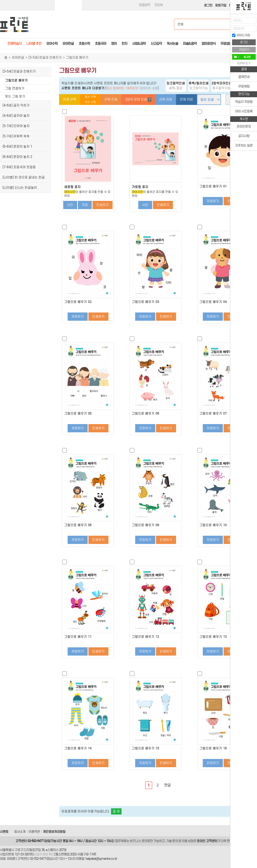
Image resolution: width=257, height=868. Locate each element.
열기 (226, 22)
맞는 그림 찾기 (15, 96)
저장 (85, 205)
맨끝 (168, 785)
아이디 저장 (241, 35)
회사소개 (20, 832)
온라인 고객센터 (207, 841)
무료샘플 (226, 44)
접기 (226, 32)
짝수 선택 (90, 102)
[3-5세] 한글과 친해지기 (45, 57)
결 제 (116, 811)
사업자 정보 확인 (44, 854)
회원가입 (221, 5)
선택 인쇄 (111, 99)
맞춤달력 (144, 5)
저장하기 (213, 201)
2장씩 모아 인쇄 (138, 100)
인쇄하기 (103, 205)
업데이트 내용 (149, 88)
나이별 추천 (34, 44)
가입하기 (244, 50)
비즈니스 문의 (139, 841)
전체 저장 (186, 99)
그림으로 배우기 (16, 80)
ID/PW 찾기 (244, 63)
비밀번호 (239, 28)
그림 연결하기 (15, 88)
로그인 (208, 5)
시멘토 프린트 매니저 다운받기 (83, 88)
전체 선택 (70, 99)
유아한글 (18, 57)
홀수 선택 (90, 97)
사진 (70, 205)
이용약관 (34, 832)
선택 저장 (166, 99)
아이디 (237, 20)
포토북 (158, 5)
